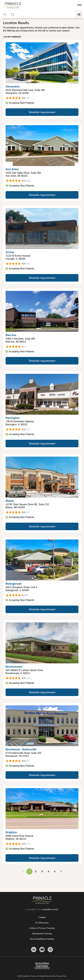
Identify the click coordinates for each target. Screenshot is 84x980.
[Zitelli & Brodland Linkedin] (34, 950)
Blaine (10, 501)
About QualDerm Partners (42, 939)
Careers (42, 917)
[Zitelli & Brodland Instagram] (50, 950)
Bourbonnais (14, 667)
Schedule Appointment (42, 112)
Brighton (11, 832)
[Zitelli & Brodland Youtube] (42, 950)
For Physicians (42, 923)
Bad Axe (11, 335)
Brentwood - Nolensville (21, 749)
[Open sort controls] (13, 14)
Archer (10, 252)
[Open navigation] (79, 5)
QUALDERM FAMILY (50, 909)
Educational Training (42, 933)
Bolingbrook (14, 584)
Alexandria (13, 87)
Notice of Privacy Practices (42, 928)
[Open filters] (5, 14)
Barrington (13, 418)
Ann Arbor (12, 169)
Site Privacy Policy (60, 976)
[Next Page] (61, 871)
